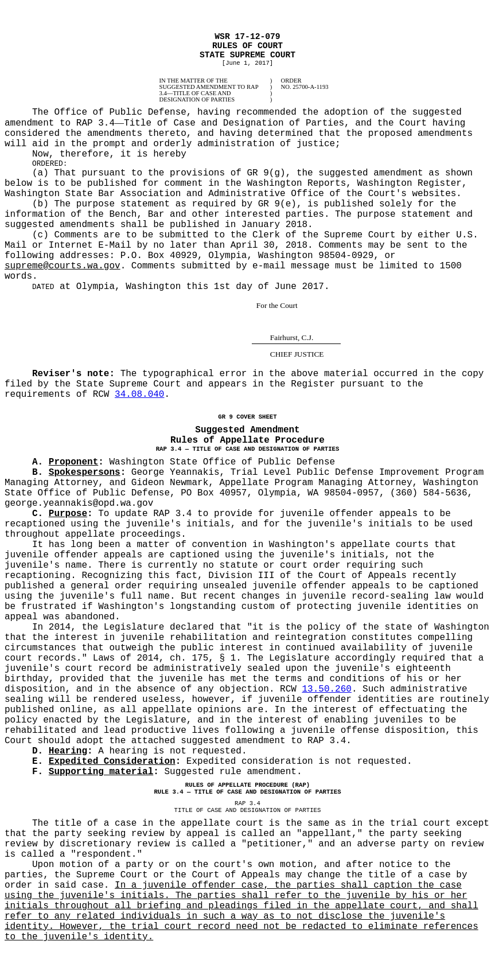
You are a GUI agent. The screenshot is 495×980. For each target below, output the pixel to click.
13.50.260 (326, 689)
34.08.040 (139, 395)
